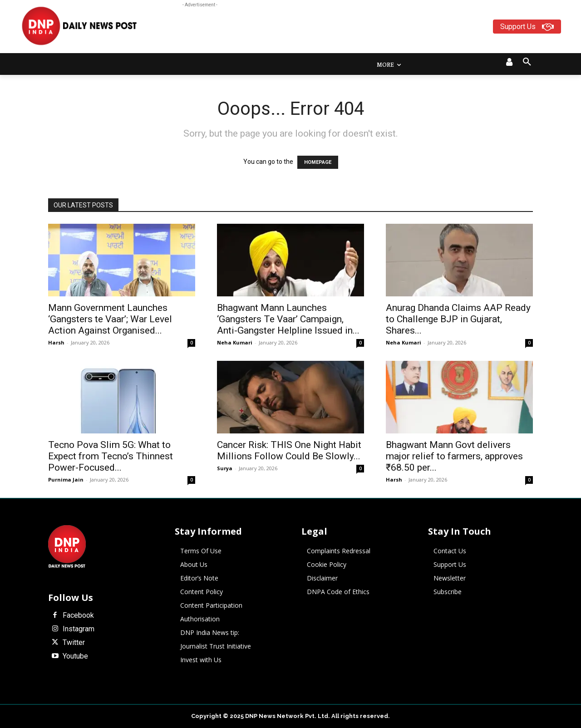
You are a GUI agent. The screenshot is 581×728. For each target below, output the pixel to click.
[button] (527, 62)
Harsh (56, 342)
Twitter (74, 643)
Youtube (75, 656)
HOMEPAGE (318, 162)
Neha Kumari (235, 342)
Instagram (79, 629)
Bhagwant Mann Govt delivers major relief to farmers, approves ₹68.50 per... (454, 456)
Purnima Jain (66, 480)
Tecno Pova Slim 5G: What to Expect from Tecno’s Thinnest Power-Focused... (111, 456)
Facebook (78, 615)
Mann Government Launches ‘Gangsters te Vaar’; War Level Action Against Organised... (110, 319)
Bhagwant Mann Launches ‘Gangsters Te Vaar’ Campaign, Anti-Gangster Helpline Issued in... (288, 319)
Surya (225, 468)
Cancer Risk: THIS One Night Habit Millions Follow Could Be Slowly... (289, 450)
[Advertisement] (326, 30)
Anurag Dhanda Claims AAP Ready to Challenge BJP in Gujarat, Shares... (458, 319)
